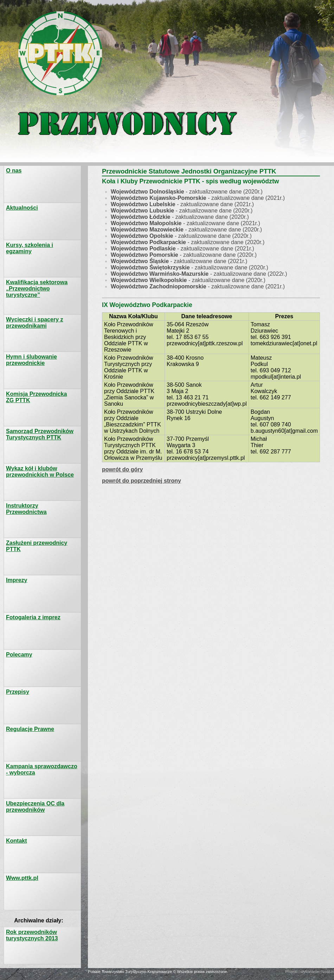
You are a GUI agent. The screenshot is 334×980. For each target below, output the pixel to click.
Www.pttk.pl (22, 878)
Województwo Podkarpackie (148, 242)
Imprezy (17, 580)
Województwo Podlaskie (143, 249)
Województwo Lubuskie (142, 211)
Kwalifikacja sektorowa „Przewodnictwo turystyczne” (37, 289)
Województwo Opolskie (142, 236)
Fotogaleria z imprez (33, 617)
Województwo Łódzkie (140, 217)
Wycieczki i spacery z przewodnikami (34, 323)
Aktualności (22, 208)
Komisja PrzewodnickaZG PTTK (36, 397)
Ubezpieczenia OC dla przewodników (35, 807)
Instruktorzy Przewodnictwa (26, 509)
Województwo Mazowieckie (147, 230)
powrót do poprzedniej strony (142, 481)
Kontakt (17, 841)
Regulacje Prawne (30, 729)
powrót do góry (122, 469)
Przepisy (18, 692)
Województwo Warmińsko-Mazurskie (160, 274)
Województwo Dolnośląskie (147, 192)
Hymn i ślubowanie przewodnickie (31, 360)
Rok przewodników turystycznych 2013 (32, 935)
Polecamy (19, 655)
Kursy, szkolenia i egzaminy (30, 248)
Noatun (328, 972)
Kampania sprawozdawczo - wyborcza (42, 769)
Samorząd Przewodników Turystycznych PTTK (40, 434)
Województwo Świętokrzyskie (150, 267)
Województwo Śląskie (140, 261)
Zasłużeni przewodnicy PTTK (37, 546)
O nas (14, 171)
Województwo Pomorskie (144, 255)
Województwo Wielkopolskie (149, 280)
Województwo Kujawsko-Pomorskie (159, 198)
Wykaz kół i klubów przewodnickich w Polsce (40, 472)
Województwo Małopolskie (146, 223)
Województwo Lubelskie (143, 204)
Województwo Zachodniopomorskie (159, 286)
